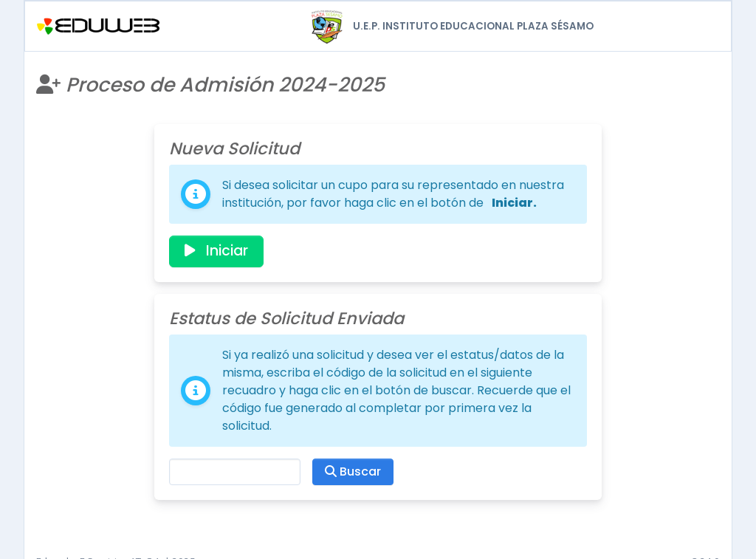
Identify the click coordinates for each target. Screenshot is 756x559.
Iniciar (216, 251)
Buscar (353, 471)
